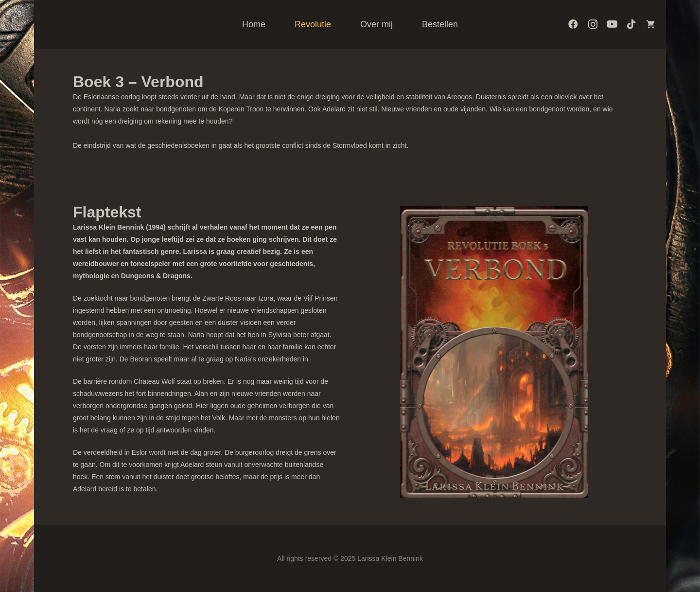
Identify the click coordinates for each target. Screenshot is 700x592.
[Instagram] (593, 24)
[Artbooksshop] (651, 24)
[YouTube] (612, 24)
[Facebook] (573, 24)
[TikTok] (631, 24)
